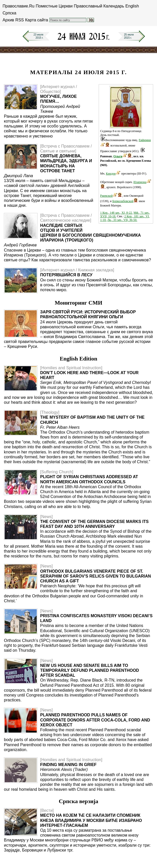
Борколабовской (123, 201)
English (132, 6)
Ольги (118, 156)
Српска (9, 13)
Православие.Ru (19, 6)
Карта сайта (37, 20)
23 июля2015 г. (38, 36)
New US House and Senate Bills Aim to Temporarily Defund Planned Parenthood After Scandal (90, 670)
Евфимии (145, 140)
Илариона (140, 182)
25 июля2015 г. (129, 36)
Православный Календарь (99, 6)
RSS (20, 20)
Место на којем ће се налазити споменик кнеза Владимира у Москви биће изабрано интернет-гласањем (91, 820)
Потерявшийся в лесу (66, 275)
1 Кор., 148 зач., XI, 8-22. (117, 213)
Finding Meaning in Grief (68, 765)
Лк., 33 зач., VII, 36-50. (122, 220)
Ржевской (107, 196)
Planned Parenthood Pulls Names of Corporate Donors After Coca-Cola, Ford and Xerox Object (95, 720)
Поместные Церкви (54, 6)
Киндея (111, 174)
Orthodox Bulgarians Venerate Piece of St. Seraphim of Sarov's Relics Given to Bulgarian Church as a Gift (95, 576)
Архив (8, 20)
